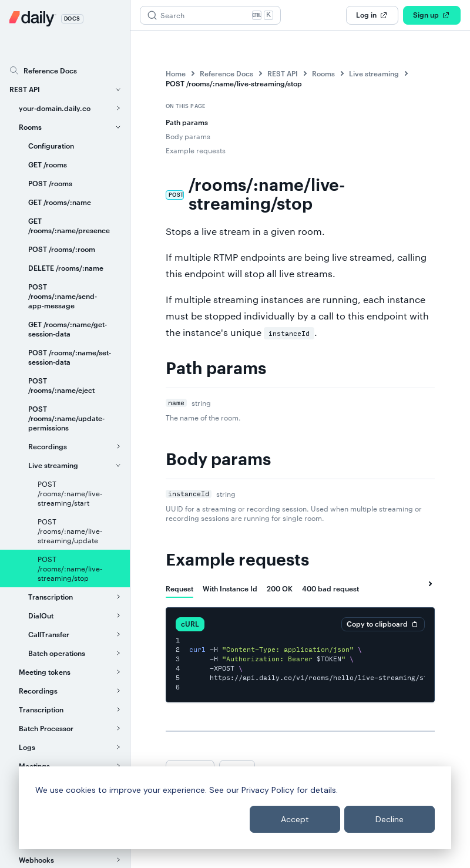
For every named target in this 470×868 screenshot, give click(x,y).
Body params (188, 136)
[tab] (179, 588)
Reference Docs (226, 73)
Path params (187, 122)
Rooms (323, 73)
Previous (190, 769)
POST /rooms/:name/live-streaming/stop (234, 83)
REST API (283, 73)
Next (237, 769)
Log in (372, 15)
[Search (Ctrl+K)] (210, 15)
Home (176, 73)
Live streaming (374, 73)
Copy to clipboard (383, 624)
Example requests (196, 150)
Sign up (432, 15)
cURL (190, 624)
